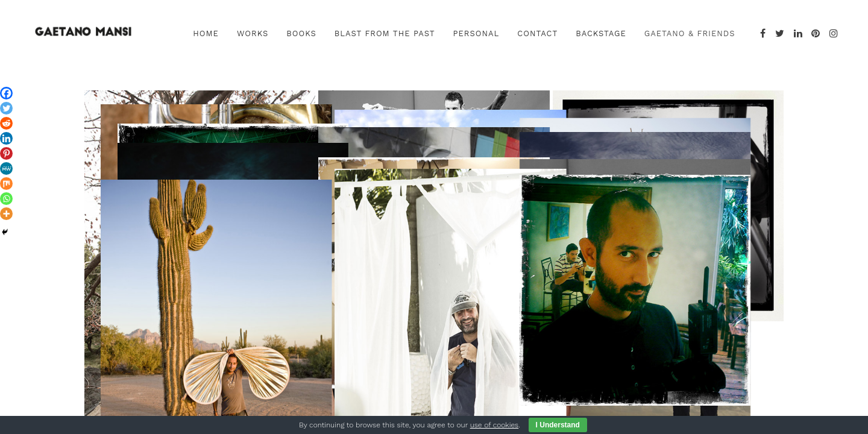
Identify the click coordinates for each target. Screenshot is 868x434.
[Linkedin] (6, 138)
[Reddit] (6, 123)
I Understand (558, 425)
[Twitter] (6, 108)
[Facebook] (6, 93)
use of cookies (494, 425)
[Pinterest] (6, 153)
